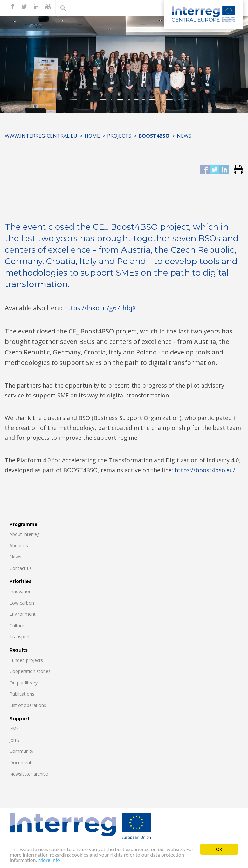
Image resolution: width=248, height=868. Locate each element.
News (184, 136)
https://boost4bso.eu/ (205, 470)
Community (21, 751)
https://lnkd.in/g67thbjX (100, 308)
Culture (17, 625)
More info (49, 861)
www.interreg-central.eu (41, 136)
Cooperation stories (30, 671)
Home (92, 136)
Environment (23, 614)
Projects (119, 136)
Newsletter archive (29, 774)
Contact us (21, 568)
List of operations (28, 705)
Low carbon (22, 603)
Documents (22, 763)
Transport (20, 637)
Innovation (21, 591)
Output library (24, 683)
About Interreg (24, 534)
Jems (15, 740)
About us (19, 546)
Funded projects (26, 660)
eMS (14, 728)
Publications (22, 694)
